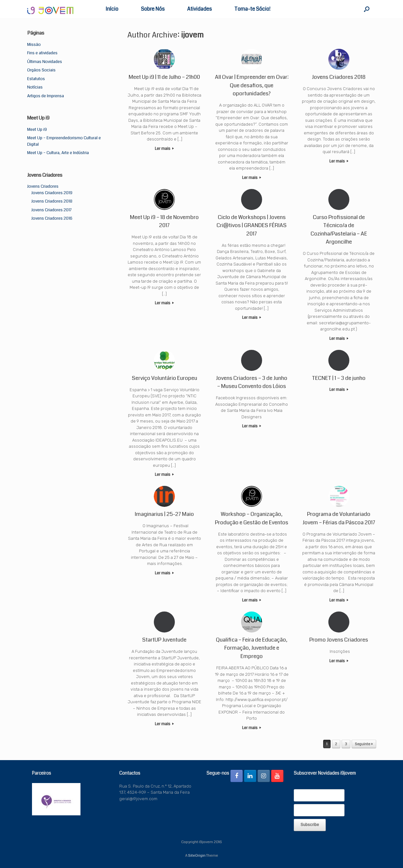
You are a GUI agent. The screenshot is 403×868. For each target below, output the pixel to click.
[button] (367, 9)
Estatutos (36, 79)
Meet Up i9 (37, 130)
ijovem (192, 35)
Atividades (199, 9)
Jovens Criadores (43, 186)
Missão (34, 45)
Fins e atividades (42, 53)
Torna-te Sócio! (252, 9)
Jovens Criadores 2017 (51, 210)
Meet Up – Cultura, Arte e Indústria (58, 153)
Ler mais (164, 149)
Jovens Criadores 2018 (52, 201)
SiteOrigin (197, 855)
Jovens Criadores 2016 (52, 218)
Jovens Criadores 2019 (52, 193)
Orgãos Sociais (41, 70)
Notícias (35, 87)
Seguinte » (364, 744)
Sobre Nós (153, 9)
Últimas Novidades (45, 62)
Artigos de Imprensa (46, 96)
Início (112, 9)
